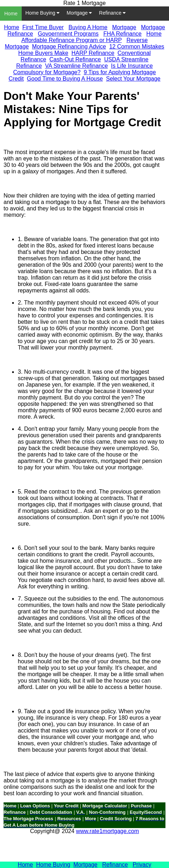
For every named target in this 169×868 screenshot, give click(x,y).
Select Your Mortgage (133, 79)
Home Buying (42, 13)
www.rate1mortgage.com (108, 831)
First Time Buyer (43, 27)
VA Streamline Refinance (76, 66)
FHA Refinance (122, 34)
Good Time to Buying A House (65, 79)
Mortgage (79, 13)
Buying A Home (88, 27)
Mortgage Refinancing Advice (69, 47)
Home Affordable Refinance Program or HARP (91, 37)
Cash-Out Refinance (75, 59)
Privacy (142, 865)
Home (11, 14)
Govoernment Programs (68, 34)
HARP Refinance (93, 53)
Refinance (112, 13)
